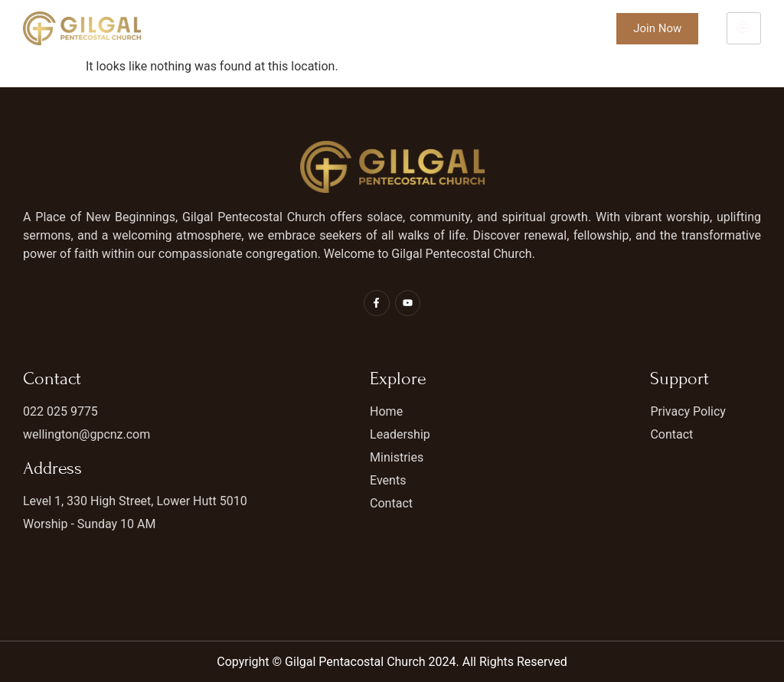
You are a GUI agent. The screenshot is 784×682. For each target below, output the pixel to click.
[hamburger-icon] (744, 28)
